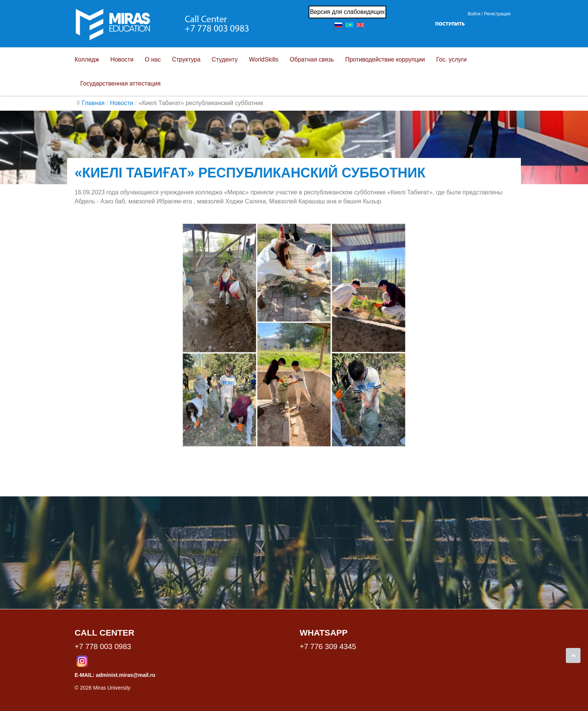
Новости (121, 103)
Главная (93, 103)
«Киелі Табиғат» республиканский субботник (250, 173)
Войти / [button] (475, 14)
